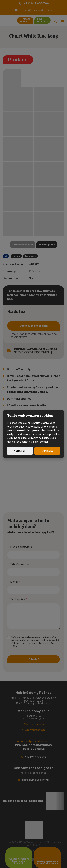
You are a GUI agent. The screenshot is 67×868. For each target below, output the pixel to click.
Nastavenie (20, 451)
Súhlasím (47, 451)
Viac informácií (40, 442)
